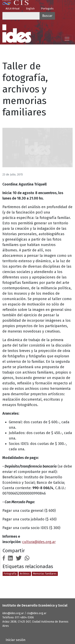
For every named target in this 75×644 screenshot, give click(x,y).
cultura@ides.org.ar (39, 542)
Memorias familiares (45, 574)
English (30, 9)
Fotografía (10, 574)
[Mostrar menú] (67, 39)
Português (47, 9)
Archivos (25, 574)
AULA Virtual (13, 9)
